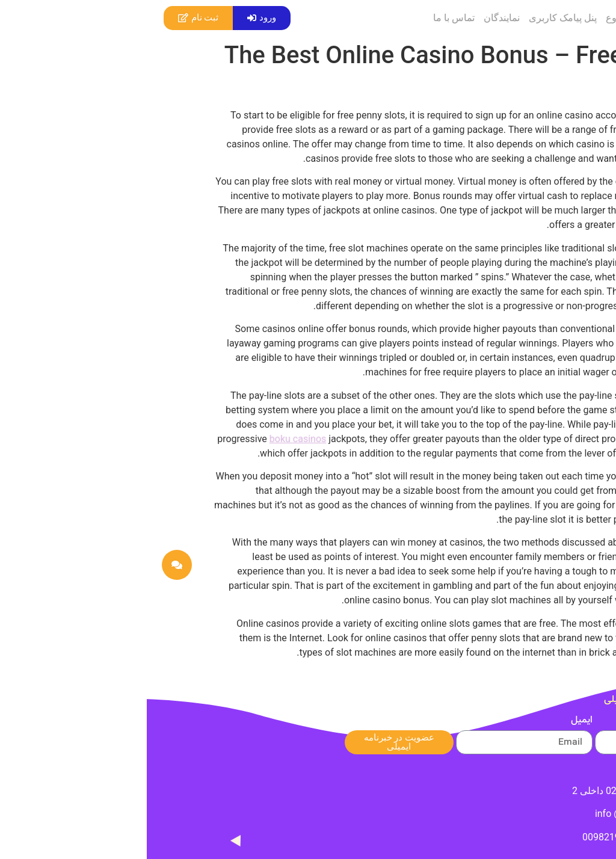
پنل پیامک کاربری (416, 18)
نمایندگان (355, 18)
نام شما (571, 722)
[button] (115, 18)
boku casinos (151, 439)
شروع (471, 18)
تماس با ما (307, 18)
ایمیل (435, 722)
